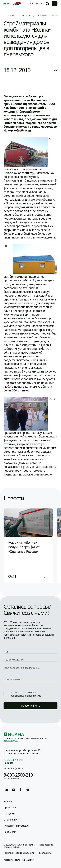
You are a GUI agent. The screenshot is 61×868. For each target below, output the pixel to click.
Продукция (10, 808)
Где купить (9, 814)
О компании (10, 820)
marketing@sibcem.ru (15, 768)
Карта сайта (45, 853)
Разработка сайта (19, 860)
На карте (8, 763)
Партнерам (10, 832)
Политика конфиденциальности (19, 853)
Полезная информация (16, 826)
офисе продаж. (11, 741)
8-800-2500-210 (37, 4)
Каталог (8, 801)
